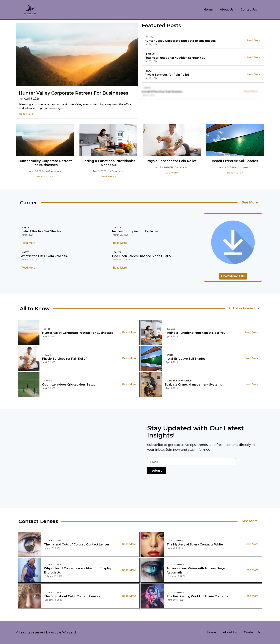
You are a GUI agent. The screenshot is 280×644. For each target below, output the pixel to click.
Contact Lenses (53, 541)
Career (26, 227)
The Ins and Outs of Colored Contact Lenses (77, 544)
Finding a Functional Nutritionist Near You (175, 58)
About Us (227, 10)
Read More (26, 114)
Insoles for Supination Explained (136, 231)
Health (142, 71)
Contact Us (249, 10)
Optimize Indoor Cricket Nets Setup (69, 385)
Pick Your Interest (244, 308)
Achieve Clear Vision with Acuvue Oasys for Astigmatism (199, 570)
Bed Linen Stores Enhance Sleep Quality (142, 256)
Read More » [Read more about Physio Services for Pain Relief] (172, 173)
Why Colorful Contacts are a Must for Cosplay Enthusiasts (78, 570)
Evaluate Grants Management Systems (193, 385)
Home (208, 10)
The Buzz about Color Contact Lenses (72, 596)
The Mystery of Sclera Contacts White (195, 544)
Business (150, 54)
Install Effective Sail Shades (235, 161)
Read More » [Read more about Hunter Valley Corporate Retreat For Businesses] (45, 177)
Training (48, 381)
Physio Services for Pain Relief (159, 75)
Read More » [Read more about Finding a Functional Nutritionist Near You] (108, 177)
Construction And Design (179, 381)
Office (149, 37)
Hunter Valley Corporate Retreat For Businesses (74, 93)
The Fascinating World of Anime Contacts (197, 596)
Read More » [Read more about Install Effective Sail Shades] (235, 173)
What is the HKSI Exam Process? (44, 256)
